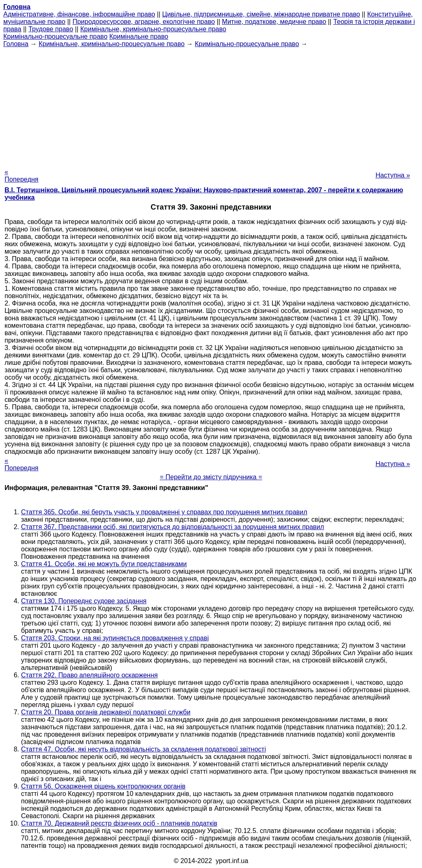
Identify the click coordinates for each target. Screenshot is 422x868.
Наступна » (393, 175)
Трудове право (51, 29)
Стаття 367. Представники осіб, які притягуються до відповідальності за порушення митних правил (172, 527)
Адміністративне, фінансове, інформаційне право (79, 14)
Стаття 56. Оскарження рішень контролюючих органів (103, 786)
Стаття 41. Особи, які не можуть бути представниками (104, 564)
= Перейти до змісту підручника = (211, 477)
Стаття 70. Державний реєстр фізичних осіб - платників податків (119, 823)
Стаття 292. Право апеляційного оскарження (89, 675)
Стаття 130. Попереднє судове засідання (84, 601)
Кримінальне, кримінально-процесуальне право (153, 29)
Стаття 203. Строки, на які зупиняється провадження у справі (115, 638)
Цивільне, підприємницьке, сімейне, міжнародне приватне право (261, 14)
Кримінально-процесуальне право (55, 36)
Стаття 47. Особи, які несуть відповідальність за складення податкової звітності (143, 749)
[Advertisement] (211, 105)
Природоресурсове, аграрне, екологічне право (144, 22)
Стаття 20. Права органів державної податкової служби (106, 712)
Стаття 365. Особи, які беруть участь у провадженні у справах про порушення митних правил (164, 512)
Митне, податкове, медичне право (274, 22)
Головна (16, 44)
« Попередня (21, 176)
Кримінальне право (139, 36)
